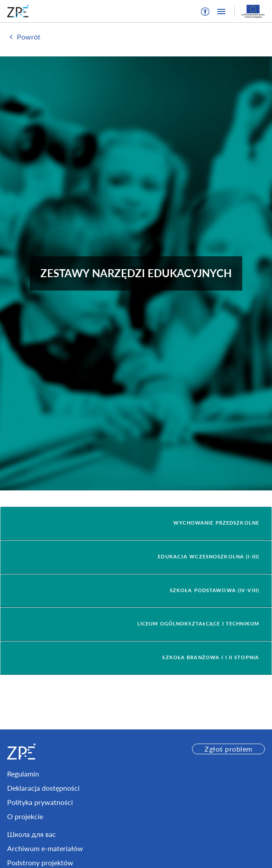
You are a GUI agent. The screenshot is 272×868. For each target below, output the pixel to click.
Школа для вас (32, 834)
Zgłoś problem (228, 749)
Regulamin (23, 774)
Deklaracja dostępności (43, 788)
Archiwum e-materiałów (45, 848)
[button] (205, 12)
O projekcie (25, 816)
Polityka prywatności (40, 802)
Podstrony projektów (40, 862)
